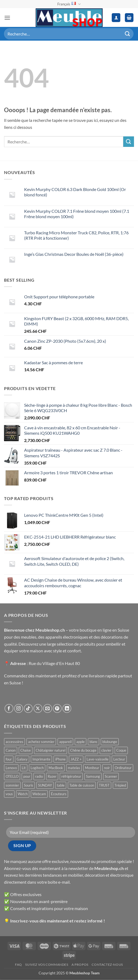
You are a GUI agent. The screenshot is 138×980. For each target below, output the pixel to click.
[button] (7, 18)
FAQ (18, 965)
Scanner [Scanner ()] (111, 776)
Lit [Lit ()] (24, 768)
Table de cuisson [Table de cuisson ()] (82, 785)
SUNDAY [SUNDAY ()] (45, 785)
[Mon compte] (116, 18)
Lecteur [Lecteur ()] (119, 759)
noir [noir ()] (107, 768)
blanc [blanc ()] (94, 742)
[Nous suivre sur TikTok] (28, 708)
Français (69, 4)
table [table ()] (61, 785)
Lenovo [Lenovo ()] (11, 768)
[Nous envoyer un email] (48, 708)
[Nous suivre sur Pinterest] (57, 708)
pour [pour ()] (27, 776)
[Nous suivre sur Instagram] (19, 708)
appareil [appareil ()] (65, 742)
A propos (80, 965)
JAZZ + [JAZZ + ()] (76, 759)
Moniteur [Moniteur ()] (92, 768)
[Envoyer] (128, 34)
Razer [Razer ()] (52, 776)
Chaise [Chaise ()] (26, 750)
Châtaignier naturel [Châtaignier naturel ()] (51, 750)
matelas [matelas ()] (74, 768)
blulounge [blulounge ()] (110, 742)
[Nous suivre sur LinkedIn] (67, 708)
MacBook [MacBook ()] (56, 768)
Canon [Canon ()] (11, 750)
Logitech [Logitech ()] (37, 768)
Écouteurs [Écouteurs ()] (59, 794)
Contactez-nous (107, 965)
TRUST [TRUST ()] (104, 785)
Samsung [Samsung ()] (93, 776)
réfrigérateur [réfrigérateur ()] (71, 776)
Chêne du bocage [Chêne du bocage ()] (83, 750)
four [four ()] (9, 759)
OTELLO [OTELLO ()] (12, 776)
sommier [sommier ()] (12, 785)
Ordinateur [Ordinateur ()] (123, 768)
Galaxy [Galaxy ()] (22, 759)
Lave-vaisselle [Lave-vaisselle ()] (98, 759)
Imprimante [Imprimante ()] (41, 759)
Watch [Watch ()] (23, 794)
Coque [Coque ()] (121, 750)
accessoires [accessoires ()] (14, 742)
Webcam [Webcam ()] (39, 794)
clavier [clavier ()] (106, 750)
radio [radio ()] (39, 776)
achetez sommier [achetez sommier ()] (41, 742)
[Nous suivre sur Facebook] (9, 708)
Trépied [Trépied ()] (120, 785)
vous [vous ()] (9, 794)
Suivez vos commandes (47, 965)
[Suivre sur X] (38, 708)
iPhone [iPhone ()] (60, 759)
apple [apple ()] (81, 742)
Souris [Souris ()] (29, 785)
